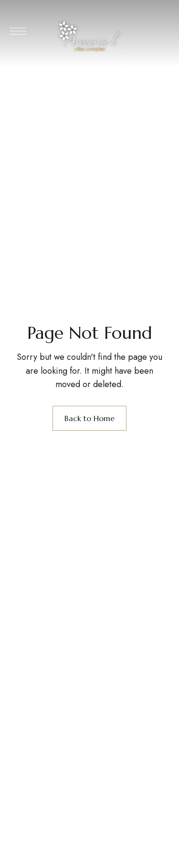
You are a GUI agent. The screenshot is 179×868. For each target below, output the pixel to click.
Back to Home (89, 418)
